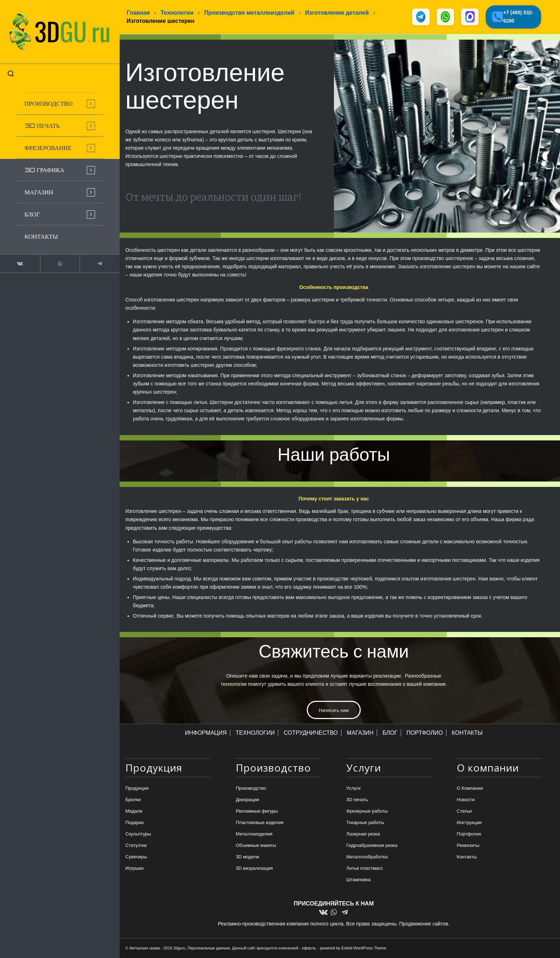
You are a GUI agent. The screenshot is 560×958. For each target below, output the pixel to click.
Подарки (134, 823)
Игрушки (134, 869)
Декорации (247, 800)
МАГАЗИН (360, 733)
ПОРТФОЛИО (425, 733)
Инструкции (469, 823)
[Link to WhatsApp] (54, 259)
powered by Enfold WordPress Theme (353, 948)
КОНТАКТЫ (467, 733)
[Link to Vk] (18, 259)
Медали (134, 811)
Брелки (133, 800)
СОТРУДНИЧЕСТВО (311, 733)
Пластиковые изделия (259, 823)
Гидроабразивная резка (372, 846)
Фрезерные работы (367, 811)
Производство (251, 789)
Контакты (467, 857)
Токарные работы (365, 823)
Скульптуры (138, 834)
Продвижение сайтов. (424, 924)
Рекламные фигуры (257, 811)
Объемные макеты (256, 846)
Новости (466, 800)
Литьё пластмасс (365, 869)
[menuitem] (54, 99)
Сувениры (136, 857)
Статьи (464, 811)
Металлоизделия (254, 834)
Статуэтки (136, 846)
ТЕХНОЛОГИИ (255, 733)
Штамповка (359, 880)
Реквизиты (468, 846)
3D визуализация (254, 869)
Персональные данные (209, 948)
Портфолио (469, 834)
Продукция (137, 789)
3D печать (357, 800)
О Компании (470, 789)
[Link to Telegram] (89, 259)
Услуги (354, 789)
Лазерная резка (363, 834)
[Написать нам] (334, 711)
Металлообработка (367, 857)
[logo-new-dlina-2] (54, 29)
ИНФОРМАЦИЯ (206, 733)
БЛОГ (390, 733)
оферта (309, 948)
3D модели (247, 857)
